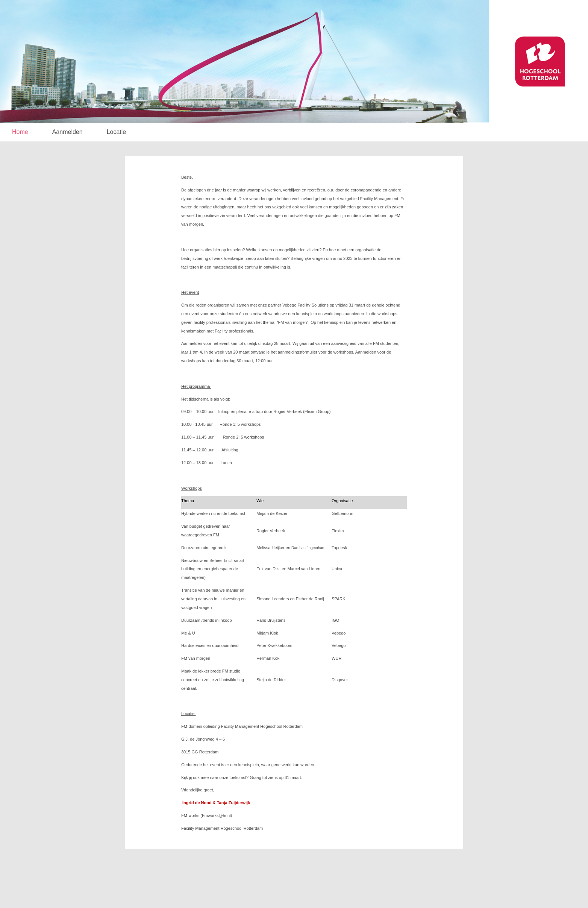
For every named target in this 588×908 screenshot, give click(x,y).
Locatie (117, 132)
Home (20, 132)
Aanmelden (67, 132)
